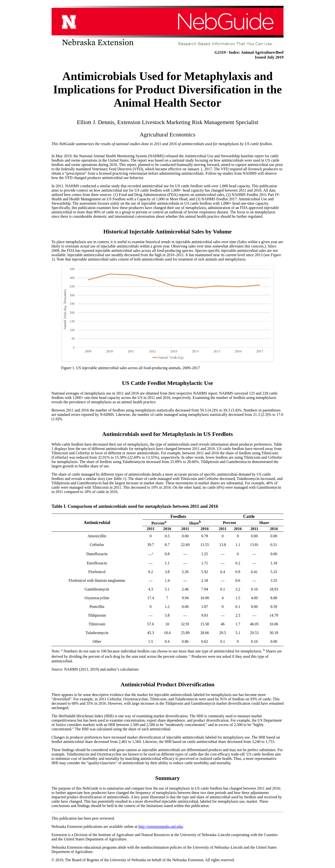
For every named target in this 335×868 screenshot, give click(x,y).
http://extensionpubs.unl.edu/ (161, 827)
